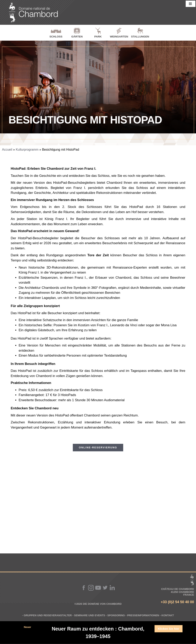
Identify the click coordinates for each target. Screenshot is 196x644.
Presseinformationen (143, 615)
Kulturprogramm (27, 150)
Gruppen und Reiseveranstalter (48, 615)
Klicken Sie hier (169, 629)
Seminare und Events (89, 615)
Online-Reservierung (98, 447)
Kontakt (168, 615)
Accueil (7, 150)
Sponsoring (116, 615)
